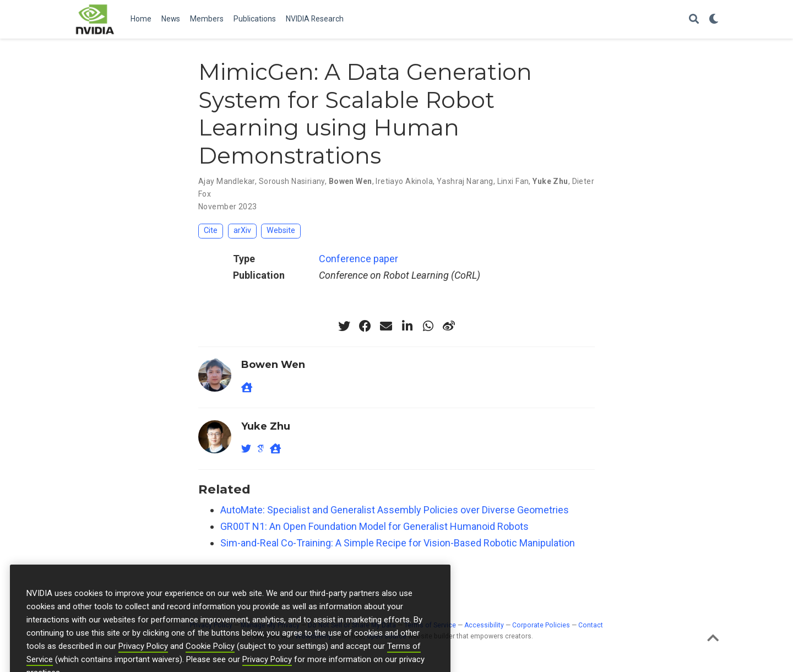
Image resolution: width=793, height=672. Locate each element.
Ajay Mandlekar (227, 181)
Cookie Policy (210, 665)
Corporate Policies (541, 625)
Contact (591, 625)
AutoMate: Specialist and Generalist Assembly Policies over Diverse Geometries (395, 510)
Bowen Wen (351, 181)
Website (281, 231)
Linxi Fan (513, 181)
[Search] (694, 20)
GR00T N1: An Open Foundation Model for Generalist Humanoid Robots (374, 526)
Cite (211, 231)
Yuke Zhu (550, 181)
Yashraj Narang (465, 181)
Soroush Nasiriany (292, 181)
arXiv (242, 231)
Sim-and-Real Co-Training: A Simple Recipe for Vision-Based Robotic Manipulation (398, 543)
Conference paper (359, 259)
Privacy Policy (143, 665)
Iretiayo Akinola (404, 181)
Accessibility (484, 625)
